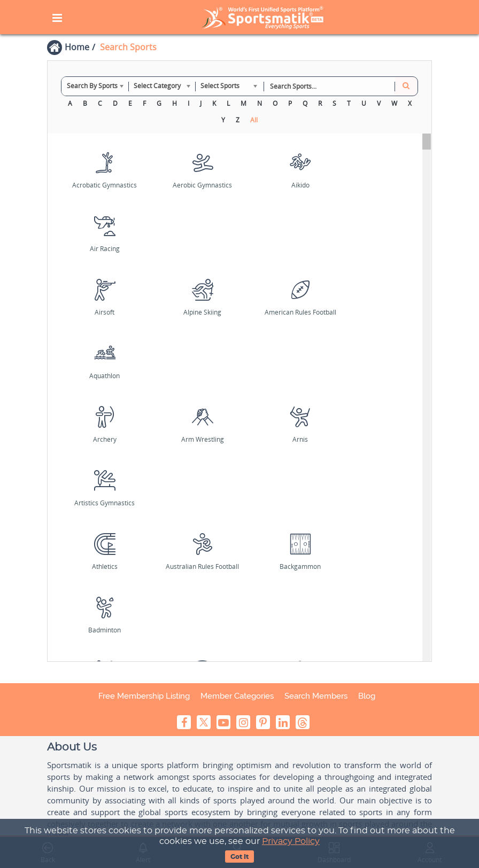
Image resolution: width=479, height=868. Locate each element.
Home (77, 47)
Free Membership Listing (144, 696)
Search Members (316, 696)
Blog (367, 696)
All (254, 120)
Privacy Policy (291, 841)
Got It (239, 857)
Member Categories (237, 696)
